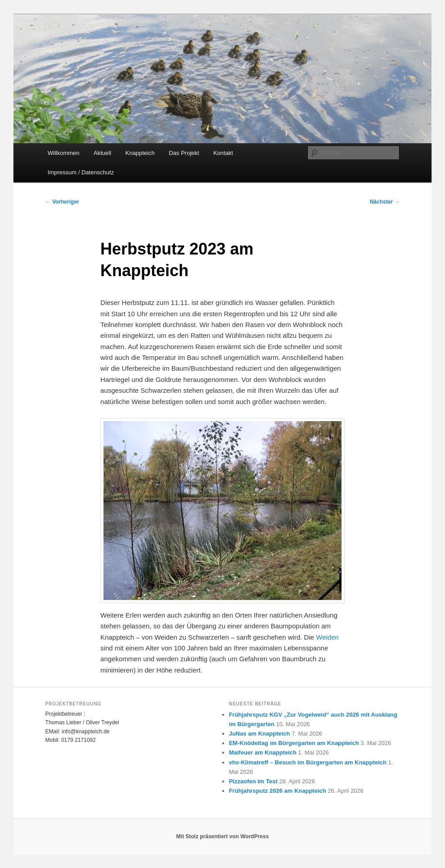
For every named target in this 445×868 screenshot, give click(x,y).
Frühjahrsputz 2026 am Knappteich (278, 791)
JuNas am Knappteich (260, 734)
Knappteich (140, 153)
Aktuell (102, 153)
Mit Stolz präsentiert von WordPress (223, 836)
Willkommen (64, 153)
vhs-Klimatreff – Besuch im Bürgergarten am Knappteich (308, 762)
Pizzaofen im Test (253, 781)
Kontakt (223, 153)
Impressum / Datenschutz (81, 172)
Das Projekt (184, 153)
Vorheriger (62, 202)
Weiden (327, 637)
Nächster (385, 202)
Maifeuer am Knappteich (263, 752)
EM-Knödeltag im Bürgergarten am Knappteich (294, 743)
